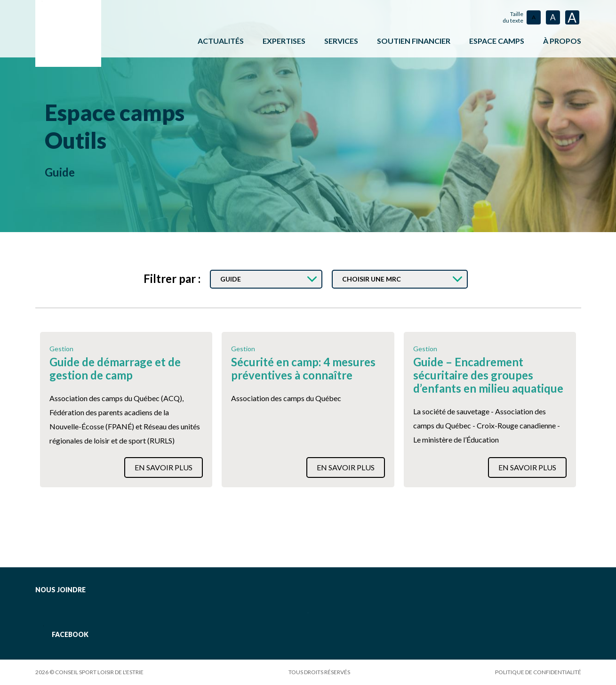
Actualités (221, 41)
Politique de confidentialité (538, 672)
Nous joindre (60, 590)
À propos (562, 41)
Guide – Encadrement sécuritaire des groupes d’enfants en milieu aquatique (488, 375)
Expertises (284, 41)
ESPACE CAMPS (497, 41)
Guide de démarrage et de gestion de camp (115, 369)
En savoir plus (164, 467)
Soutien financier (414, 41)
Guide (60, 171)
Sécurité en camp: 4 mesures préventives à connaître (303, 369)
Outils (79, 139)
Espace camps (121, 112)
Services (341, 41)
